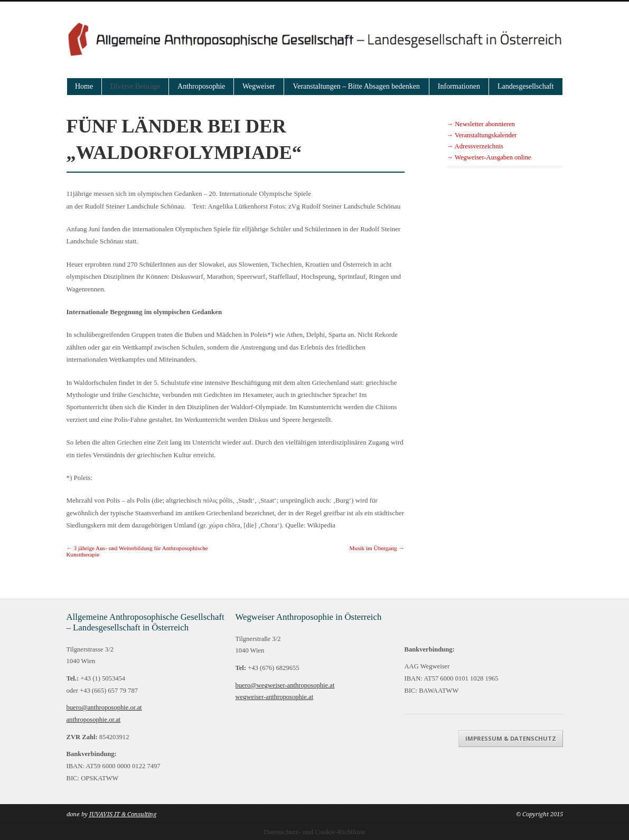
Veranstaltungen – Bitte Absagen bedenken (356, 86)
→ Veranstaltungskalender (482, 135)
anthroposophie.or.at (94, 720)
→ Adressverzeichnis (475, 146)
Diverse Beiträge (135, 86)
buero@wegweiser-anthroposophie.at (285, 685)
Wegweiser (259, 86)
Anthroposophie (201, 86)
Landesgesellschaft (526, 86)
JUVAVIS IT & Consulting (123, 814)
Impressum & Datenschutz (511, 738)
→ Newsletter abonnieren (481, 124)
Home (84, 86)
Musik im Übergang (377, 548)
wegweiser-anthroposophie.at (275, 697)
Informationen (459, 86)
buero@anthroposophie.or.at (104, 707)
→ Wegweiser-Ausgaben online (489, 157)
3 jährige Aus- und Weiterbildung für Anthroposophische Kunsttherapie (137, 551)
